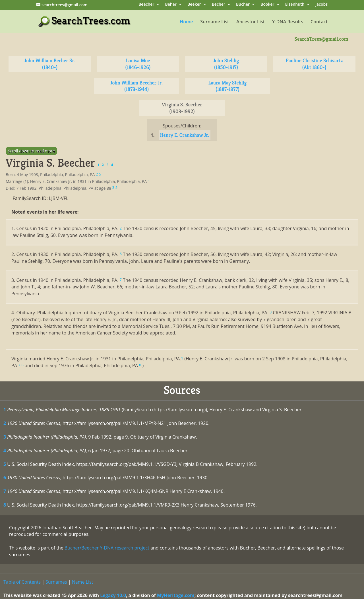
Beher (171, 5)
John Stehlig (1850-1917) (226, 64)
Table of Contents (22, 582)
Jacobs (321, 5)
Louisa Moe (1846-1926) (138, 64)
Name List (83, 582)
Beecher (146, 5)
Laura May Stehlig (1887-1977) (227, 86)
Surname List (215, 22)
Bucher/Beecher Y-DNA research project (107, 548)
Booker (267, 5)
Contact (319, 22)
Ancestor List (251, 22)
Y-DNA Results (288, 22)
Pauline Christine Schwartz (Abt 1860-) (314, 64)
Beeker (194, 5)
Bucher (243, 5)
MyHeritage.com (176, 595)
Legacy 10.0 (113, 595)
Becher (219, 5)
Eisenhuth (295, 5)
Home (186, 22)
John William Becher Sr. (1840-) (50, 64)
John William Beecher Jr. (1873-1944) (136, 86)
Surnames (56, 582)
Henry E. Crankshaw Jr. (185, 135)
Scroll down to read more (31, 151)
